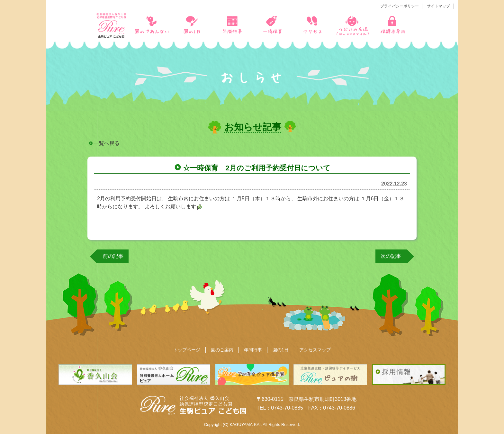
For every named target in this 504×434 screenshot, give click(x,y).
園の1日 (281, 350)
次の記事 (391, 256)
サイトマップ (438, 6)
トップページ (187, 350)
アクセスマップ (315, 350)
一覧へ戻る (107, 143)
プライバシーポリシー (400, 6)
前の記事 (113, 256)
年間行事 (253, 350)
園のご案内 (222, 350)
